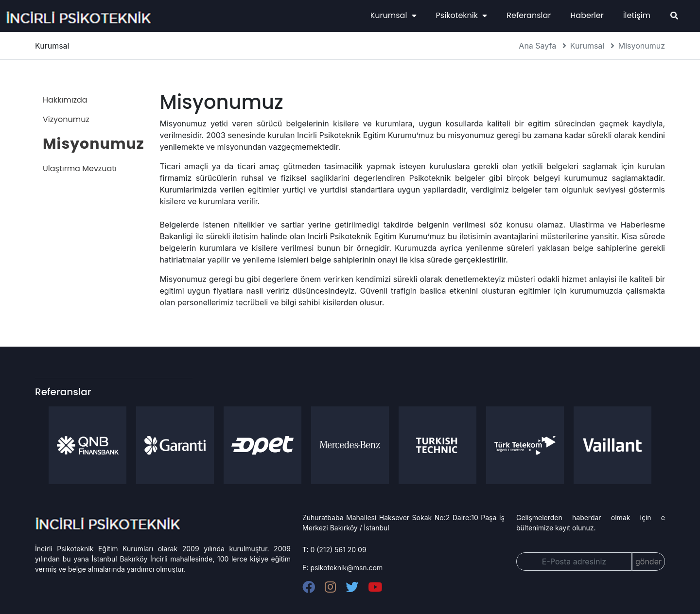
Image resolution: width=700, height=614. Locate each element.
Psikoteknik (462, 15)
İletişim (637, 15)
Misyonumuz (642, 46)
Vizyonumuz (66, 119)
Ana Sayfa (537, 46)
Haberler (587, 15)
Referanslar (529, 15)
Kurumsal (394, 15)
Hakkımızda (65, 100)
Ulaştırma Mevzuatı (80, 168)
